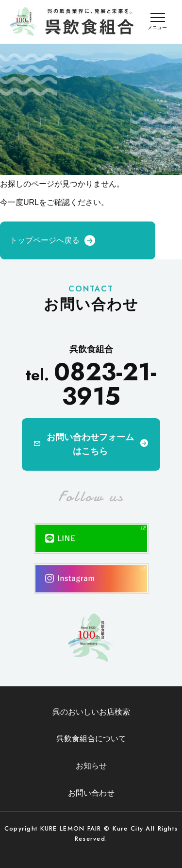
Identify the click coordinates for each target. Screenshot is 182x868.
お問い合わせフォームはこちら (90, 444)
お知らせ (91, 766)
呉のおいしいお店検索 (91, 712)
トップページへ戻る (45, 240)
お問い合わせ (91, 793)
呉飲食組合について (91, 739)
